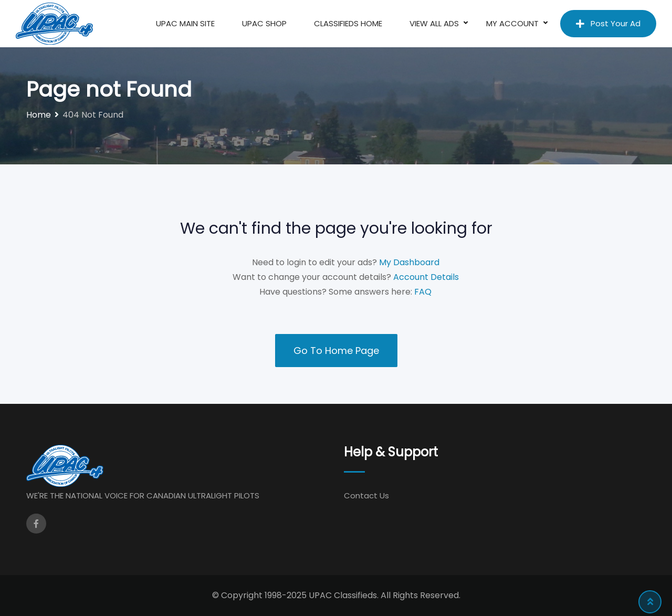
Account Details (426, 277)
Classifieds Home (348, 23)
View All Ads (434, 23)
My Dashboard (409, 262)
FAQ (423, 292)
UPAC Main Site (185, 23)
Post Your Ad (608, 23)
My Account (512, 23)
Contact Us (366, 495)
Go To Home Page (336, 351)
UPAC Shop (264, 23)
